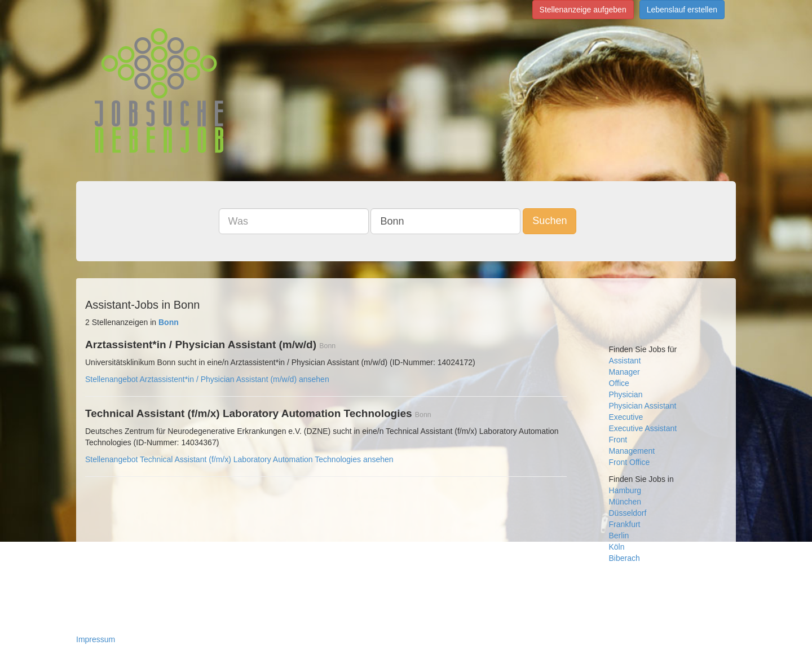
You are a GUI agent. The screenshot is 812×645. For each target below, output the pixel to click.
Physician (626, 394)
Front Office (630, 462)
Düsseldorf (628, 513)
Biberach (625, 558)
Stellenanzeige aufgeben (583, 10)
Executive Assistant (643, 428)
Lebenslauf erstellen (682, 10)
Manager (625, 372)
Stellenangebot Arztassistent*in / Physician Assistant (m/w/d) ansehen (207, 379)
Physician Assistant (643, 406)
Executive (626, 417)
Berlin (619, 536)
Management (632, 451)
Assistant (625, 361)
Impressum (96, 639)
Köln (617, 547)
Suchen (550, 221)
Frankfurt (625, 524)
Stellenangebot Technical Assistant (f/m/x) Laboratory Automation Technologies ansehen (239, 459)
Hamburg (625, 490)
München (625, 502)
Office (619, 383)
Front (618, 440)
